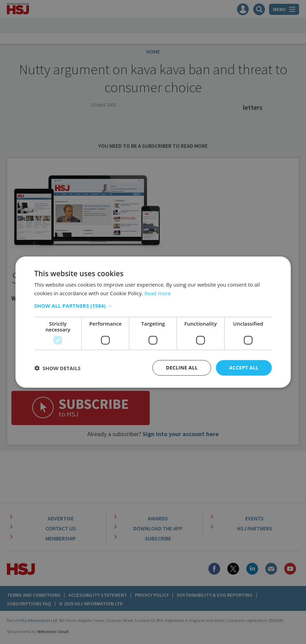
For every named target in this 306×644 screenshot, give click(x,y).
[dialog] (153, 322)
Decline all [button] (182, 368)
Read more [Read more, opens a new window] (157, 293)
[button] (153, 306)
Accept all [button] (244, 368)
